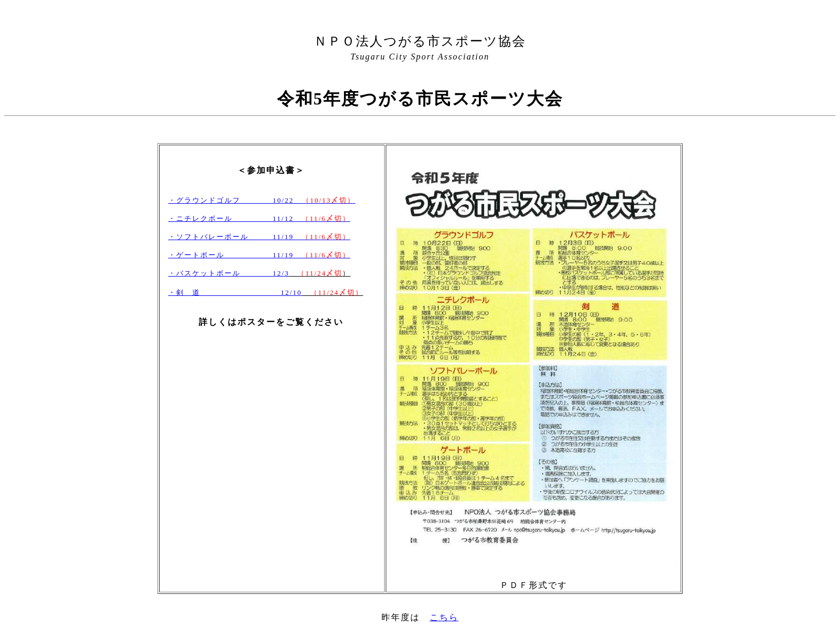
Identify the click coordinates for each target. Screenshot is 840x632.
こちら (444, 617)
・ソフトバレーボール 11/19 (259, 237)
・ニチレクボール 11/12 (259, 218)
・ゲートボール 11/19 (259, 255)
